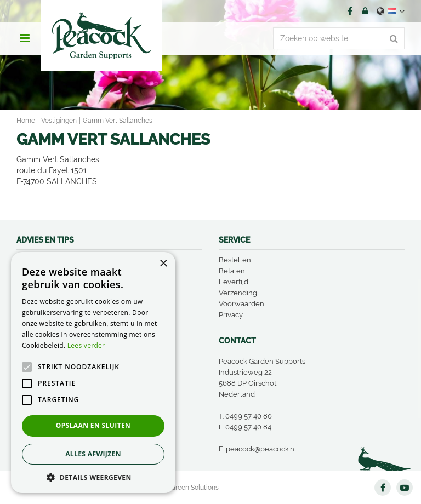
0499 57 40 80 (249, 416)
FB (350, 11)
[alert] (93, 373)
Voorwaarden (241, 304)
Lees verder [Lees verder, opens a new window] (86, 345)
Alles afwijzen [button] (93, 454)
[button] (93, 477)
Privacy (231, 315)
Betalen (232, 271)
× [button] (163, 264)
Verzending (238, 293)
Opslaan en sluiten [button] (93, 425)
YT (405, 488)
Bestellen (235, 260)
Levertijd (234, 282)
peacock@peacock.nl (261, 449)
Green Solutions (195, 488)
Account (365, 11)
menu (25, 38)
